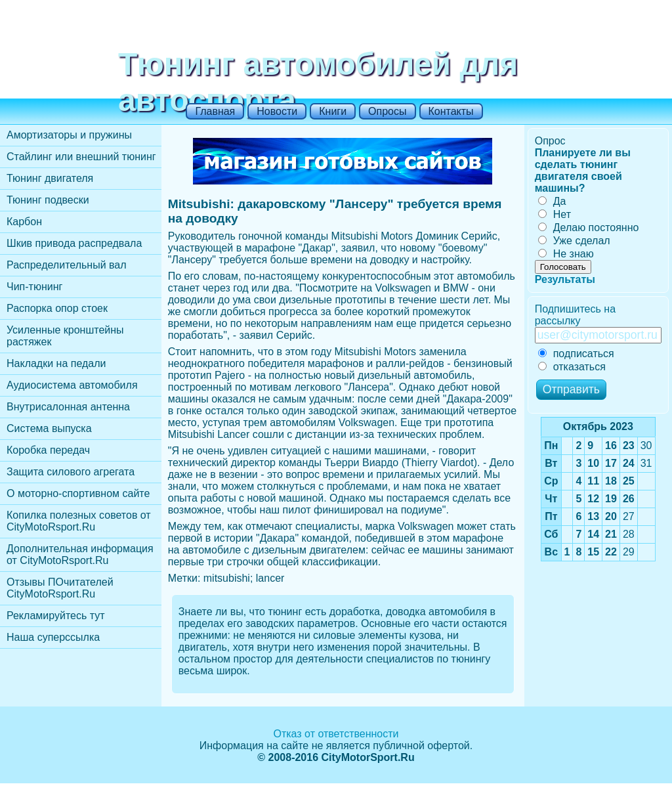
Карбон (24, 222)
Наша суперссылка (53, 637)
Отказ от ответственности (336, 734)
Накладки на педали (56, 363)
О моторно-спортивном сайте (78, 493)
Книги (333, 111)
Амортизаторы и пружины (69, 135)
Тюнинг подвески (48, 200)
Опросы (387, 111)
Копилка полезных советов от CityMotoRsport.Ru (79, 521)
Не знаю (566, 254)
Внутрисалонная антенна (68, 407)
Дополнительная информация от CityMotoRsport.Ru (80, 554)
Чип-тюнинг (34, 287)
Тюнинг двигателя (50, 178)
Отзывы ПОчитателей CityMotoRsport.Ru (60, 588)
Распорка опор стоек (57, 308)
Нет (555, 214)
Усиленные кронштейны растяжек (65, 336)
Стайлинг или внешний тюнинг (81, 157)
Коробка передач (48, 450)
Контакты (451, 111)
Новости (277, 111)
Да (552, 201)
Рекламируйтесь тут (56, 616)
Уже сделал (574, 241)
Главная (215, 111)
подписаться (576, 354)
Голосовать (563, 267)
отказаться (572, 367)
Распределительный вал (67, 265)
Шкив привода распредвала (74, 243)
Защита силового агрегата (71, 472)
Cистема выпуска (49, 428)
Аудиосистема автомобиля (72, 385)
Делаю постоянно (589, 228)
